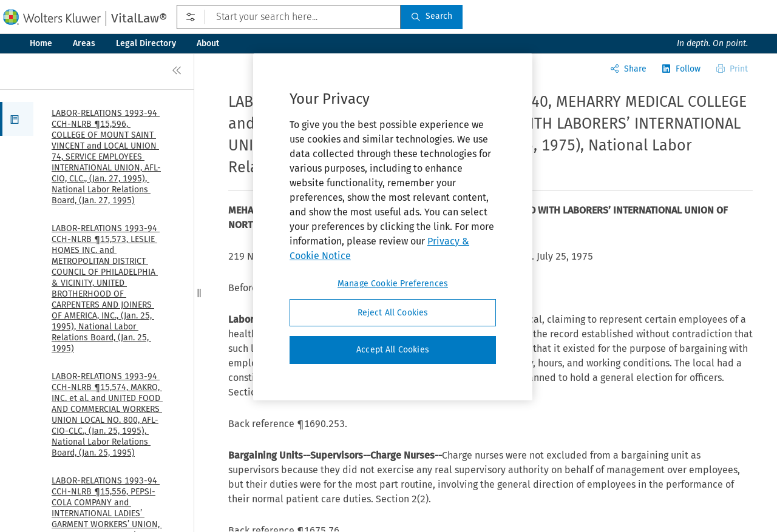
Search (432, 16)
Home (41, 43)
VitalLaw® (139, 18)
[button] (17, 119)
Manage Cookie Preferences (393, 284)
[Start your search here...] (289, 17)
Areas (84, 43)
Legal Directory (146, 43)
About (208, 43)
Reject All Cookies (393, 313)
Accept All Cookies (393, 350)
